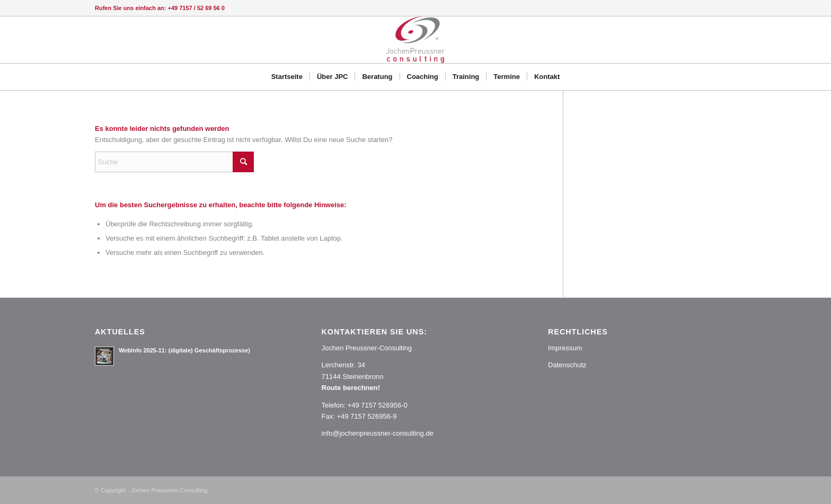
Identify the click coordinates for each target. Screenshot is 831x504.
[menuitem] (287, 77)
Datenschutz (567, 365)
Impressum (565, 348)
